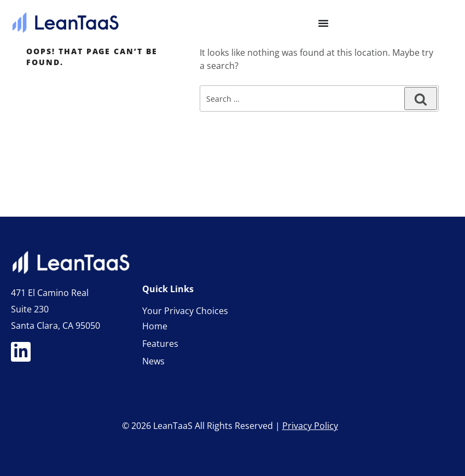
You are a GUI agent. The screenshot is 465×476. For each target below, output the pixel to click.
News (153, 361)
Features (160, 344)
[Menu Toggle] (323, 23)
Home (155, 326)
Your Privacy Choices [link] (185, 311)
